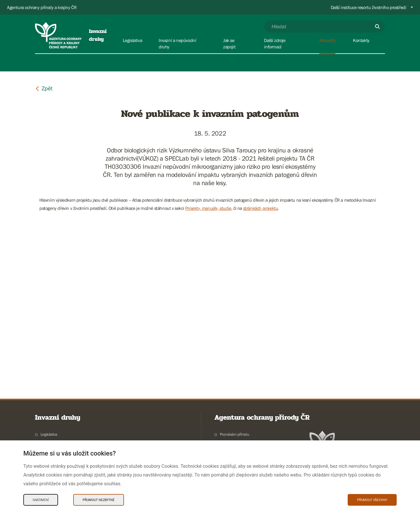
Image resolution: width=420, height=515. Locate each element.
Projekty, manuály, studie (208, 208)
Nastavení (41, 500)
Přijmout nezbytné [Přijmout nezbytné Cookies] (99, 500)
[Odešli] (377, 27)
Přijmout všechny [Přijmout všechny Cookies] (372, 500)
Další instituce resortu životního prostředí (369, 7)
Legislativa (49, 434)
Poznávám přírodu (235, 434)
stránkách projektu (261, 208)
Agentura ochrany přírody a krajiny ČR (42, 7)
